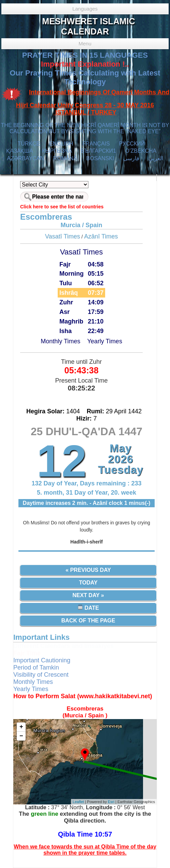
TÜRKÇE (29, 144)
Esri (111, 802)
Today (88, 583)
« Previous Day (88, 570)
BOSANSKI (100, 158)
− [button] (21, 736)
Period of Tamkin (36, 667)
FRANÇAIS (96, 144)
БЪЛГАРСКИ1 (98, 151)
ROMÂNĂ (65, 158)
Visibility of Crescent (41, 675)
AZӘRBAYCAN (25, 158)
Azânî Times (101, 236)
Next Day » (88, 595)
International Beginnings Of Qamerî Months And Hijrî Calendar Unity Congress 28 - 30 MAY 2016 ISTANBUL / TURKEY (93, 102)
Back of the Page (88, 621)
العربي (156, 158)
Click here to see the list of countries (62, 207)
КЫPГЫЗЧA (57, 151)
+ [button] (21, 727)
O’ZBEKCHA (141, 151)
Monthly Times (60, 341)
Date (88, 608)
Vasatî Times (63, 236)
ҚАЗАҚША (19, 151)
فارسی (131, 158)
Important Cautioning (42, 660)
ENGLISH (61, 144)
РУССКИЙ (132, 144)
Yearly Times (105, 341)
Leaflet (78, 802)
